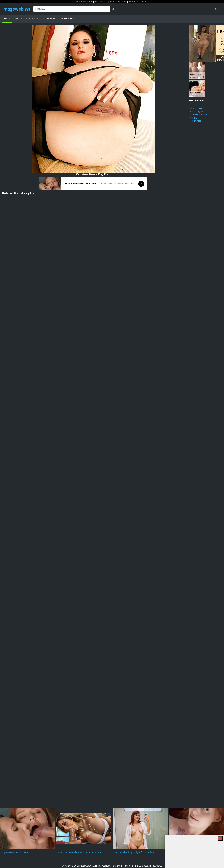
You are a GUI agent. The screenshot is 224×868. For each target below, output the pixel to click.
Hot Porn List (101, 2)
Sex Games (33, 19)
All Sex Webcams (84, 2)
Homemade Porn (118, 2)
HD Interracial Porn (198, 115)
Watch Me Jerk (196, 111)
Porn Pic (193, 118)
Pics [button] (18, 19)
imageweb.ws (16, 9)
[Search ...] (72, 9)
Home (7, 19)
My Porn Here (196, 108)
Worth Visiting (68, 19)
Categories (50, 19)
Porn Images (195, 121)
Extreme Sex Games (138, 2)
